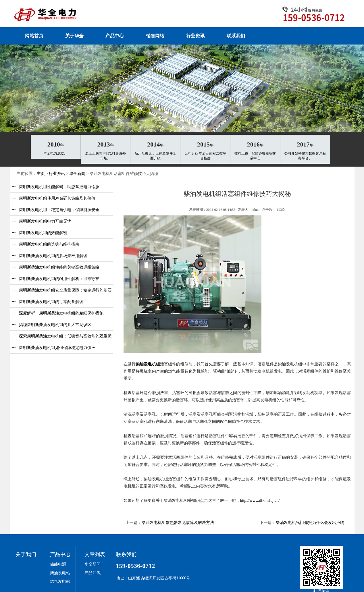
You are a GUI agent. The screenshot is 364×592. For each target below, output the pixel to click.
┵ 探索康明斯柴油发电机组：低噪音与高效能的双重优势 (61, 338)
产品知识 (93, 573)
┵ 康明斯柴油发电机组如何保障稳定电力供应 (53, 348)
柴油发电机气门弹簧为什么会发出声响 (310, 523)
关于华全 (74, 36)
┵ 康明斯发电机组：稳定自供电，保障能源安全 (55, 210)
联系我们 (236, 36)
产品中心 (115, 36)
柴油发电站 (60, 573)
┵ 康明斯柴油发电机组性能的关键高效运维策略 (55, 267)
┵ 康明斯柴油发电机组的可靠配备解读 (47, 302)
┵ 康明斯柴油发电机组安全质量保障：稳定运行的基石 (61, 290)
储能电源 (58, 564)
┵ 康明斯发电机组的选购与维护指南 (45, 244)
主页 (41, 174)
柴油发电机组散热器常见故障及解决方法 (178, 523)
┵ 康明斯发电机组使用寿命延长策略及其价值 (53, 198)
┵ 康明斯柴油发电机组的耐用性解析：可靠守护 (55, 279)
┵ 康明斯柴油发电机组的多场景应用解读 (49, 256)
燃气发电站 (60, 582)
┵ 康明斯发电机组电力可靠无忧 (41, 221)
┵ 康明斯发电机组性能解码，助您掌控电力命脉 (55, 187)
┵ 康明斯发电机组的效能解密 (39, 233)
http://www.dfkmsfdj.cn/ (260, 501)
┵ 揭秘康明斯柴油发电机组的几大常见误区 (51, 325)
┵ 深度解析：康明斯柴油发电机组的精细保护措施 (57, 313)
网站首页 (34, 36)
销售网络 (155, 36)
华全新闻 (77, 174)
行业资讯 (195, 36)
